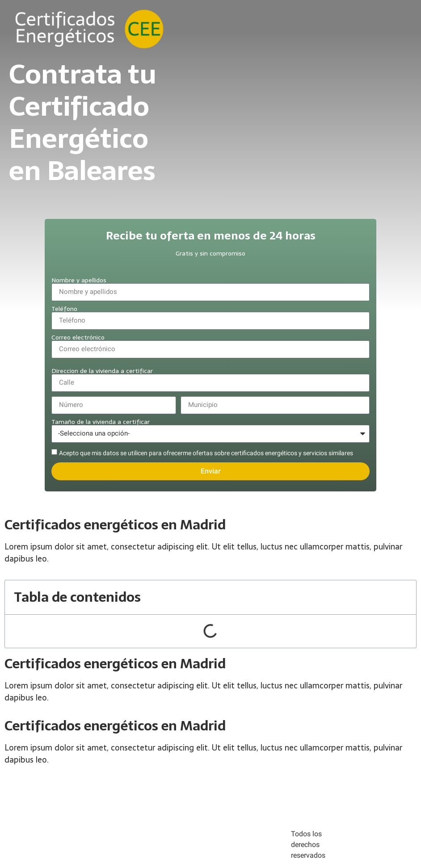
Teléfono (64, 309)
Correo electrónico (78, 337)
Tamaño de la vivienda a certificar (101, 422)
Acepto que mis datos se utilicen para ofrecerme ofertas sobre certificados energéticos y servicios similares (206, 453)
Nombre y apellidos (79, 280)
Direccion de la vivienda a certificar (102, 371)
